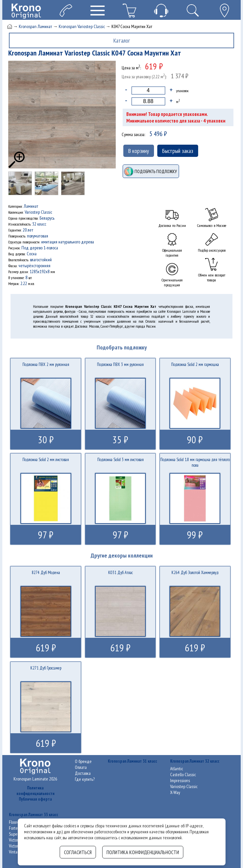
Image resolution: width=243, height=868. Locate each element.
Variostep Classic (184, 786)
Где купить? (85, 779)
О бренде (83, 761)
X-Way (175, 792)
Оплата (81, 767)
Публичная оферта (35, 799)
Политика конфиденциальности (35, 791)
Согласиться (78, 852)
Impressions (180, 780)
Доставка (83, 773)
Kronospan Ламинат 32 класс (195, 761)
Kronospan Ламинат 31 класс (132, 761)
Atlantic (177, 769)
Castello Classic (183, 775)
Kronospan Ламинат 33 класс (33, 815)
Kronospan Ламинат (35, 26)
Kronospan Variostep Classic (82, 26)
